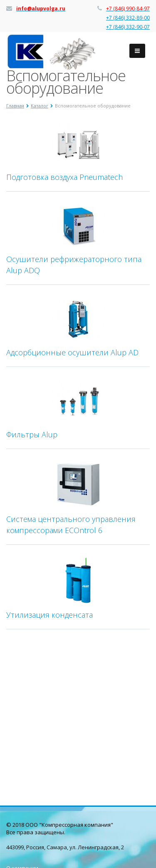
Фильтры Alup (32, 434)
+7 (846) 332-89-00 (128, 18)
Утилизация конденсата (50, 615)
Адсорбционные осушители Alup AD (72, 352)
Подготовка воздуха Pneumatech (64, 177)
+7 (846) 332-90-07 (128, 27)
